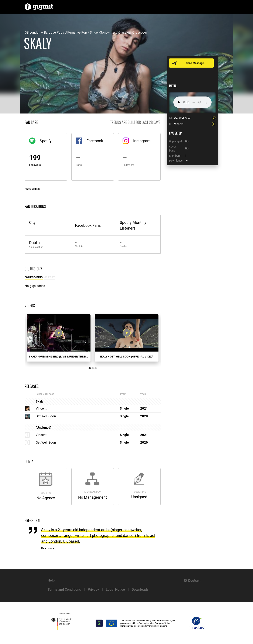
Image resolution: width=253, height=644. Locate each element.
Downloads (140, 589)
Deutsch (194, 581)
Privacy (93, 589)
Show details (32, 189)
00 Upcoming (34, 277)
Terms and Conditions (64, 589)
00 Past (50, 277)
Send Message (195, 63)
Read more (48, 548)
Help (51, 580)
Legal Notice (115, 589)
